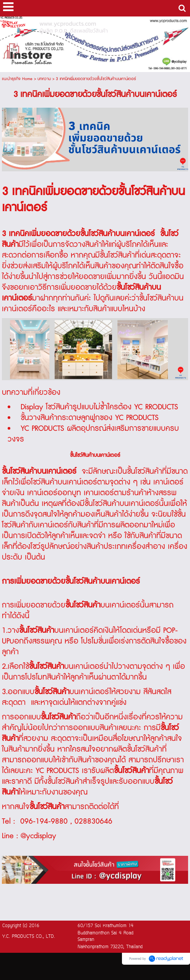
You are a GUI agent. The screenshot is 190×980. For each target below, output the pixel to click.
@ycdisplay (38, 836)
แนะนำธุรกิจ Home (17, 79)
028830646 (93, 821)
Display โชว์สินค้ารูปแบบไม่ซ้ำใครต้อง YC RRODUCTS (99, 407)
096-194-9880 (44, 821)
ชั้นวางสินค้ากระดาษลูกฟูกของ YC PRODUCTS (90, 418)
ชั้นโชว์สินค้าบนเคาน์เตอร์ (122, 504)
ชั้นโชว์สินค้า (117, 255)
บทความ (44, 79)
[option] (95, 140)
